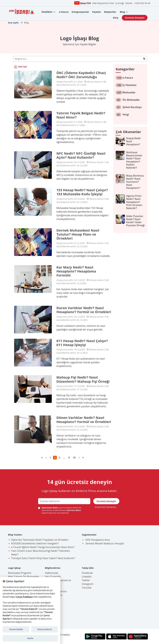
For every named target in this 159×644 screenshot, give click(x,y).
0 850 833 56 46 (142, 3)
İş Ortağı (120, 3)
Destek (129, 3)
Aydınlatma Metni (50, 508)
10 (74, 458)
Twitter (86, 580)
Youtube (87, 588)
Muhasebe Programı (20, 573)
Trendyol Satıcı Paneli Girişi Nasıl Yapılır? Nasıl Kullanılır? (43, 558)
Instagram (88, 584)
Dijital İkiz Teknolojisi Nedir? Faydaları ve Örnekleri (40, 540)
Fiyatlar (97, 12)
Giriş (116, 18)
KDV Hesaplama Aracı (98, 540)
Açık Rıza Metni (74, 510)
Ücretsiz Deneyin (135, 18)
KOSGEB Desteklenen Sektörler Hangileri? (35, 543)
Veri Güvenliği (53, 577)
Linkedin (87, 577)
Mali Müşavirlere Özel (103, 3)
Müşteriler (110, 12)
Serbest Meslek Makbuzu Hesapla (104, 543)
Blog (122, 12)
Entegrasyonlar (80, 12)
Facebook (87, 573)
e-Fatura (64, 12)
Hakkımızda (52, 573)
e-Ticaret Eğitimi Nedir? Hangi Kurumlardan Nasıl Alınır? (43, 547)
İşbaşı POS (85, 3)
